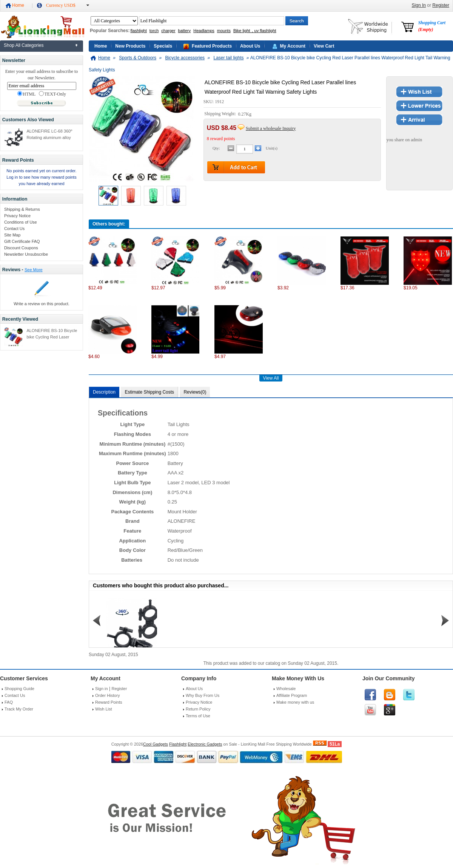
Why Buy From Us (203, 695)
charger (168, 31)
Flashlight (178, 744)
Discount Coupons (21, 248)
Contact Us (14, 229)
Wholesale (286, 689)
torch (154, 31)
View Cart (324, 46)
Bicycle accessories (185, 58)
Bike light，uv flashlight (255, 31)
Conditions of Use (21, 222)
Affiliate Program (292, 695)
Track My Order (19, 709)
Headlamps (204, 31)
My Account (293, 46)
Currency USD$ (61, 5)
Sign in (102, 689)
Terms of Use (198, 716)
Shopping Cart (432, 26)
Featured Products (212, 46)
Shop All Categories (24, 45)
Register (441, 5)
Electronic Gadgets (205, 744)
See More (34, 270)
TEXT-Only (52, 94)
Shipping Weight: (221, 114)
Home (18, 5)
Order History (107, 695)
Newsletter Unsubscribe (26, 254)
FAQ (9, 702)
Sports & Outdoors (138, 58)
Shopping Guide (19, 689)
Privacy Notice (17, 216)
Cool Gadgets (156, 744)
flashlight (138, 31)
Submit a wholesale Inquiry (271, 128)
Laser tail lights (228, 58)
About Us (250, 46)
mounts (224, 31)
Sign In (419, 5)
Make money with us (295, 702)
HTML (26, 94)
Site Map (12, 235)
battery (185, 31)
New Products (130, 46)
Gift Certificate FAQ (22, 241)
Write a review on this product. (42, 304)
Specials (163, 46)
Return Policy (198, 709)
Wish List (104, 709)
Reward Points (109, 702)
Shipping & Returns (22, 209)
